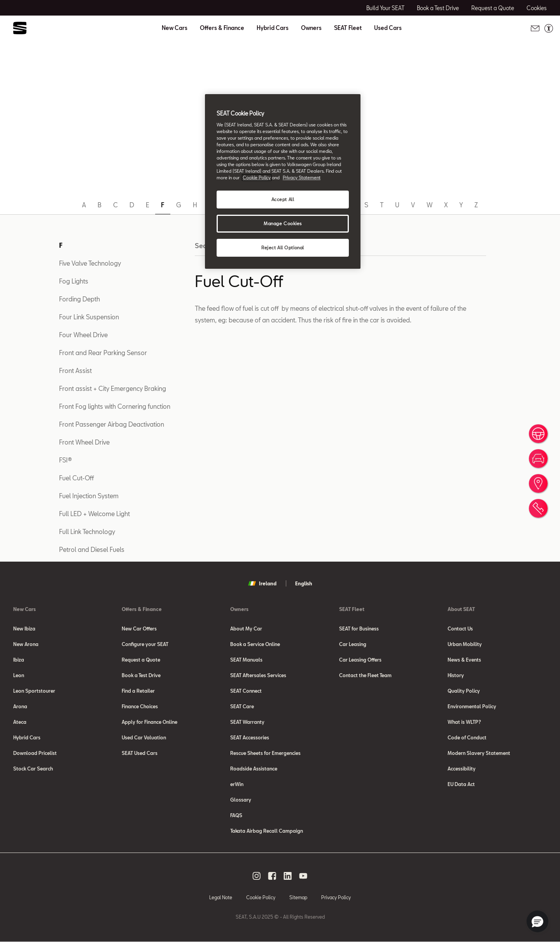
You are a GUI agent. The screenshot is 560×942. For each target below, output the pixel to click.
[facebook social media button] (272, 876)
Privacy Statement (302, 178)
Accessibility (462, 769)
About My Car (246, 629)
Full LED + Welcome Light (94, 514)
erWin (237, 784)
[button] (537, 921)
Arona (20, 706)
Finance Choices (140, 706)
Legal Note (221, 897)
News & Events (464, 660)
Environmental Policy (472, 706)
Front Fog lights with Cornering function (115, 406)
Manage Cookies (283, 223)
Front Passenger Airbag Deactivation (112, 424)
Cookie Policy (261, 897)
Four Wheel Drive (83, 335)
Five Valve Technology (90, 263)
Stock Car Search (33, 769)
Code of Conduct (467, 737)
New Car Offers (139, 629)
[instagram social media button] (257, 876)
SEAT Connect (246, 691)
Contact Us (460, 629)
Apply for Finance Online (150, 722)
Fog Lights (74, 281)
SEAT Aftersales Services (258, 675)
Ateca (20, 722)
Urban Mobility (465, 644)
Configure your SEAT (145, 644)
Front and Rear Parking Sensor (103, 353)
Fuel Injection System (89, 496)
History (456, 675)
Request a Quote (141, 660)
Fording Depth (80, 299)
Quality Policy (464, 691)
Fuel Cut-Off (76, 478)
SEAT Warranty (247, 722)
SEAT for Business (359, 629)
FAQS (236, 815)
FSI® (66, 460)
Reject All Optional (283, 248)
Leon (19, 675)
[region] (283, 181)
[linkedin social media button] (288, 876)
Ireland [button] (262, 583)
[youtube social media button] (303, 876)
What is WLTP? (464, 722)
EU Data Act (461, 784)
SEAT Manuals (246, 660)
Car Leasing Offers (360, 660)
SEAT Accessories (250, 737)
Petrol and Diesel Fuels (92, 549)
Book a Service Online (255, 644)
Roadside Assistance (254, 769)
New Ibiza (24, 629)
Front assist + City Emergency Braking (113, 388)
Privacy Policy (336, 897)
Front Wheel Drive (84, 442)
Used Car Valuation (144, 737)
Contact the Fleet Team (365, 675)
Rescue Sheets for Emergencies (265, 753)
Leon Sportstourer (34, 691)
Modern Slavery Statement (479, 753)
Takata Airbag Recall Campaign (267, 831)
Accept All (283, 199)
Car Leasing (353, 644)
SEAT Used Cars (140, 753)
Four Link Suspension (89, 317)
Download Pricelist (35, 753)
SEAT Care (242, 706)
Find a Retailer (138, 691)
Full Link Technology (87, 531)
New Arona (26, 644)
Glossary (241, 800)
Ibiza (19, 660)
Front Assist (75, 370)
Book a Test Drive (141, 675)
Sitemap (298, 897)
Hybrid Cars (273, 28)
